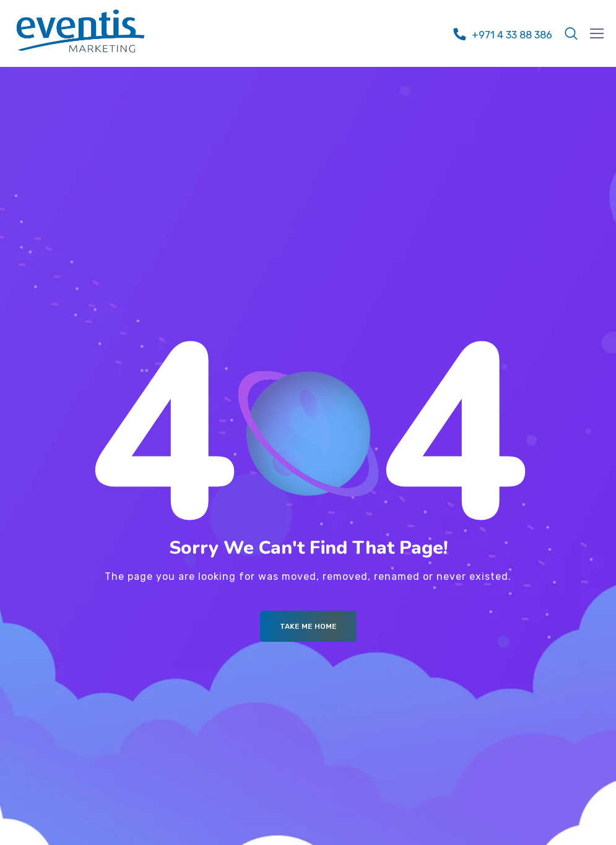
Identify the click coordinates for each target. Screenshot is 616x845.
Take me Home (308, 626)
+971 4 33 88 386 (512, 35)
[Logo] (80, 31)
